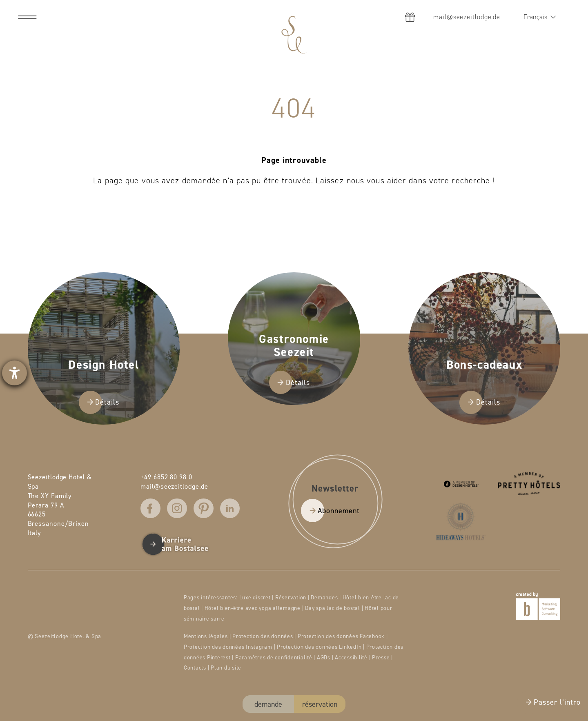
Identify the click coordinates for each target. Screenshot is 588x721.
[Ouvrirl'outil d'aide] (14, 373)
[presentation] (294, 360)
